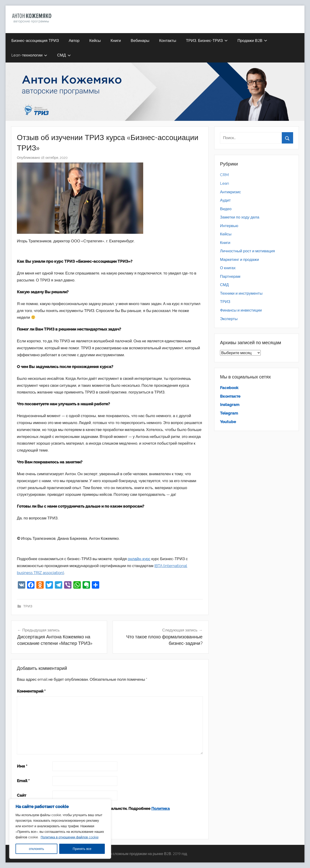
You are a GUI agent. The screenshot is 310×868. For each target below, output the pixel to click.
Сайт (22, 795)
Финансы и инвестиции (241, 310)
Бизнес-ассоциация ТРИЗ (35, 40)
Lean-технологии (29, 55)
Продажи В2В (252, 40)
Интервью (229, 226)
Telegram (229, 413)
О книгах (228, 268)
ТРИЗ (28, 606)
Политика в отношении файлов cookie (70, 837)
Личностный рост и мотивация (247, 251)
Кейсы (95, 40)
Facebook (229, 388)
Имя (22, 766)
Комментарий (31, 691)
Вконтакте (230, 396)
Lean (225, 183)
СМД (64, 55)
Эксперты (229, 319)
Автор (74, 40)
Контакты (168, 40)
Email (23, 781)
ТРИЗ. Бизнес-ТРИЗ (207, 40)
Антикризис (230, 192)
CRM (224, 175)
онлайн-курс (139, 559)
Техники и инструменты (241, 293)
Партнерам (230, 276)
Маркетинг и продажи (239, 259)
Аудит (225, 200)
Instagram (230, 405)
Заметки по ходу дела (240, 217)
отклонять (36, 849)
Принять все (82, 849)
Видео (226, 209)
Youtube (228, 422)
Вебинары (140, 40)
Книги (116, 40)
